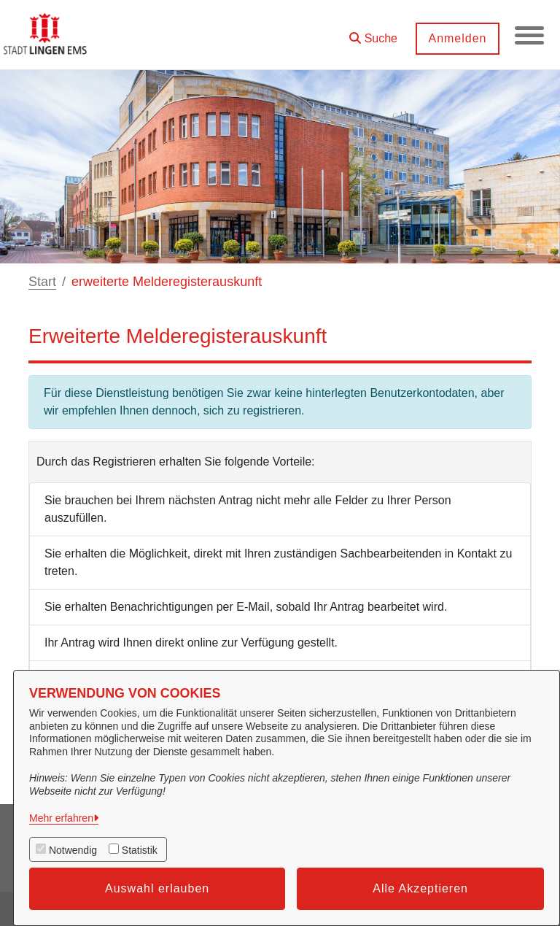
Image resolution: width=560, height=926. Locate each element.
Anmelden (457, 38)
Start (42, 282)
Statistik (140, 850)
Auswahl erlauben (157, 888)
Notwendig (73, 850)
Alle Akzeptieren (420, 888)
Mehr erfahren (61, 818)
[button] (373, 33)
